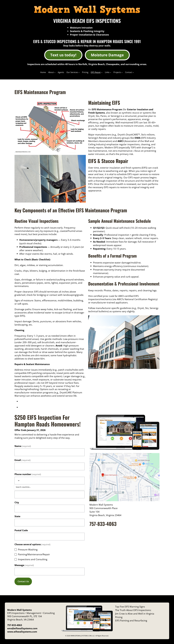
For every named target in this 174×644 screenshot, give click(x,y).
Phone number (28, 474)
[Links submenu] (111, 72)
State (17, 516)
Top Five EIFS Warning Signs (130, 607)
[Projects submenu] (122, 72)
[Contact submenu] (133, 72)
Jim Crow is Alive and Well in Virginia (135, 614)
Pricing (119, 617)
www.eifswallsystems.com (22, 632)
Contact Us (23, 581)
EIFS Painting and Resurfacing (131, 620)
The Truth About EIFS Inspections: (133, 610)
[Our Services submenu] (79, 72)
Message (24, 565)
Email (23, 460)
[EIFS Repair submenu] (102, 72)
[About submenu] (55, 72)
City (17, 502)
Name (23, 446)
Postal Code (21, 530)
